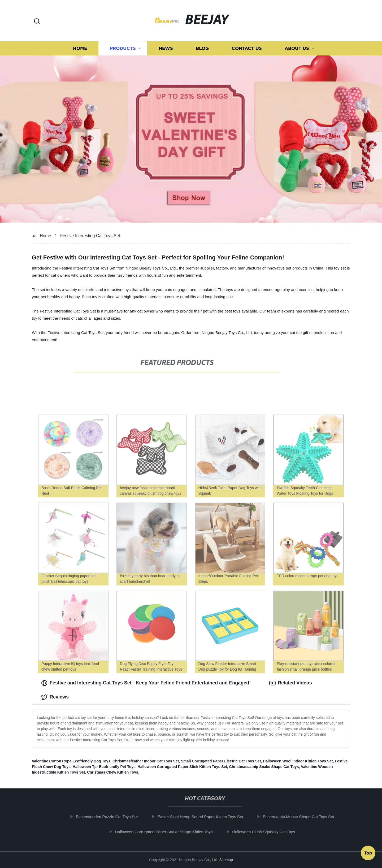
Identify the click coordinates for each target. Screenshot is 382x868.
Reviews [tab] (55, 697)
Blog (202, 48)
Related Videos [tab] (291, 683)
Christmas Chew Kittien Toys (113, 772)
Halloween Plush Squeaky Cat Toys (267, 832)
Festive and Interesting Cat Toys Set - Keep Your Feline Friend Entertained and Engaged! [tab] (146, 683)
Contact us (247, 48)
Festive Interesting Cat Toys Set (90, 236)
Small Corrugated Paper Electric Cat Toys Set (221, 761)
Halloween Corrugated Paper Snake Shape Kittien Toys (167, 832)
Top (368, 854)
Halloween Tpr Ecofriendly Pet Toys (104, 767)
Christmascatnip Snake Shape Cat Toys (264, 767)
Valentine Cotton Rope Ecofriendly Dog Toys (71, 761)
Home (80, 48)
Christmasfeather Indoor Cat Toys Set (146, 761)
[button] (37, 22)
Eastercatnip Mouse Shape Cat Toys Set (302, 817)
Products (123, 48)
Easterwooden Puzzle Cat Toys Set (110, 817)
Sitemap (226, 860)
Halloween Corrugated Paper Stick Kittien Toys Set (182, 767)
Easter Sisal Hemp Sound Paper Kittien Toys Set (204, 817)
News (166, 48)
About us (297, 48)
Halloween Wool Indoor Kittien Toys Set (298, 761)
